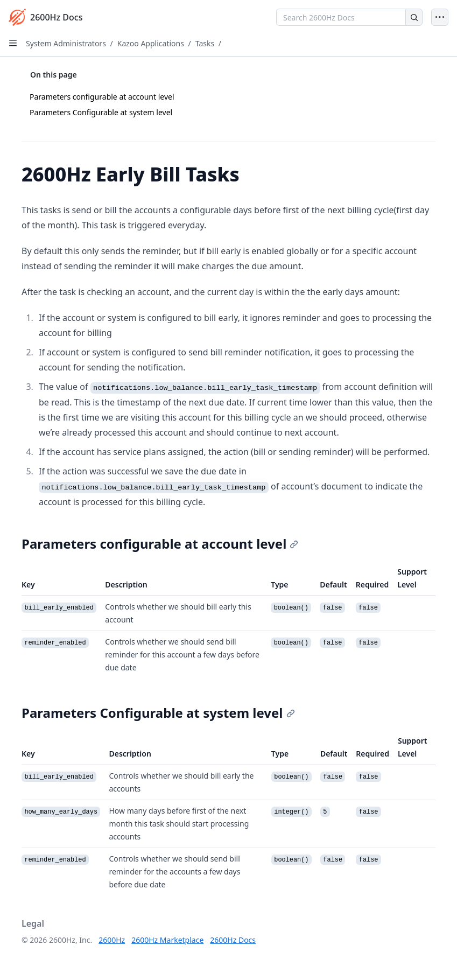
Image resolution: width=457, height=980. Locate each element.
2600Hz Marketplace (167, 940)
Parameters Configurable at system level (101, 112)
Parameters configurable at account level (102, 97)
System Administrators (66, 43)
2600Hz (112, 940)
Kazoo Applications (151, 43)
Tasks (205, 43)
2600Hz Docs (233, 940)
